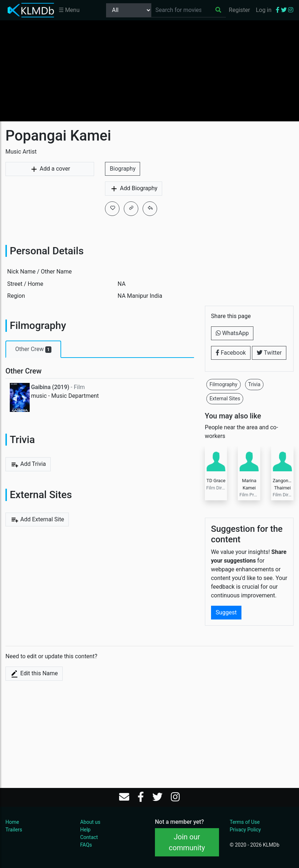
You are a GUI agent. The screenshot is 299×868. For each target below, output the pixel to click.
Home (12, 822)
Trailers (14, 830)
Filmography (224, 384)
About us (90, 822)
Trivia (254, 384)
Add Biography (134, 189)
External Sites (225, 398)
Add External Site (37, 519)
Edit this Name (34, 674)
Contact (89, 837)
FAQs (86, 845)
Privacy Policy (245, 830)
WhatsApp (232, 333)
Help (86, 830)
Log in (264, 10)
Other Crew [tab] (33, 349)
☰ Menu (69, 10)
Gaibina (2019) (50, 387)
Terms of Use (245, 822)
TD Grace (216, 481)
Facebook (231, 353)
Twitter (269, 353)
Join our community (187, 842)
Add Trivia (28, 464)
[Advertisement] (149, 71)
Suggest (226, 612)
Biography (123, 169)
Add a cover (50, 169)
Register (239, 10)
